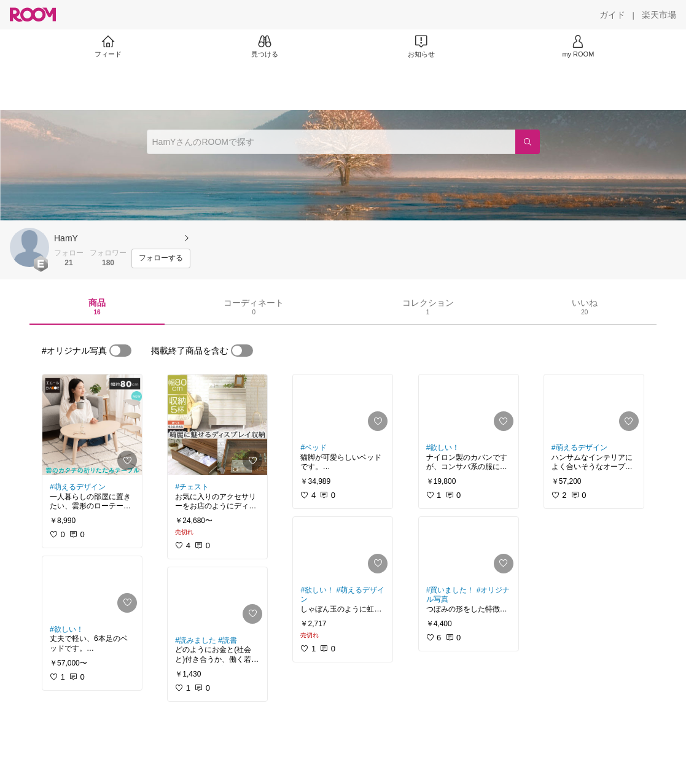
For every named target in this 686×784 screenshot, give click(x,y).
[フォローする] (161, 258)
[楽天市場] (659, 15)
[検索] (528, 142)
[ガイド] (612, 15)
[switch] (120, 351)
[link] (92, 425)
